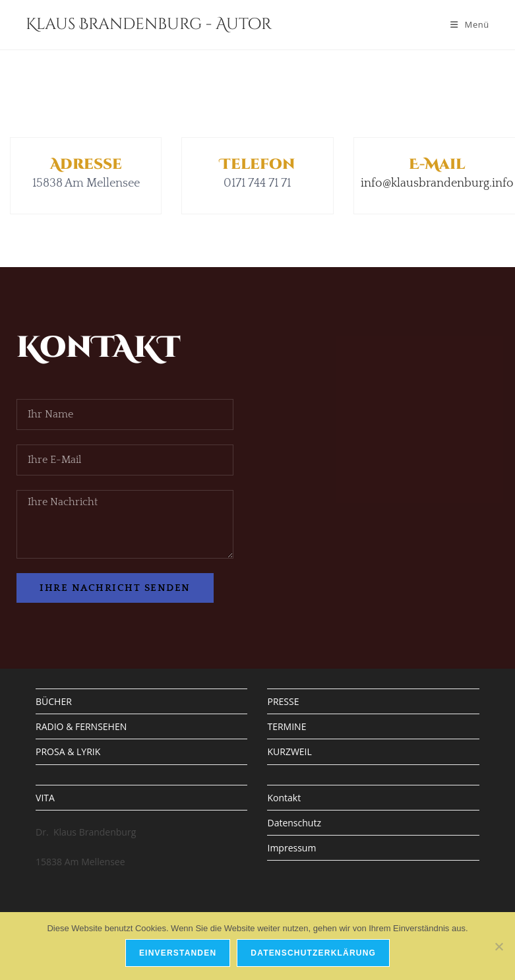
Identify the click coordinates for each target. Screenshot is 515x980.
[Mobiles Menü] (470, 24)
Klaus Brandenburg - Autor (149, 24)
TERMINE (287, 726)
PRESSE (283, 701)
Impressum (291, 848)
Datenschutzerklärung (313, 953)
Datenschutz (294, 823)
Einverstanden (178, 953)
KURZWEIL (289, 751)
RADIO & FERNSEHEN (81, 726)
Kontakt (284, 798)
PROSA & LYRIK (68, 751)
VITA (45, 798)
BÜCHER (54, 701)
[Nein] (499, 946)
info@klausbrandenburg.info (437, 183)
